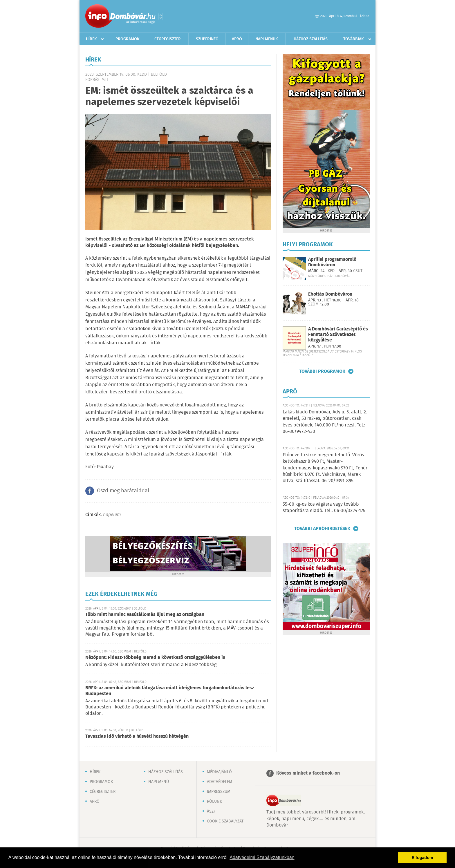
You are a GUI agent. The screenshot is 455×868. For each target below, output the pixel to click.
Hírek (91, 39)
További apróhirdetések (322, 529)
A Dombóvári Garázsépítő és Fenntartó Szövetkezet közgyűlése (338, 335)
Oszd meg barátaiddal (123, 491)
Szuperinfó (207, 39)
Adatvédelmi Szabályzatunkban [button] (262, 857)
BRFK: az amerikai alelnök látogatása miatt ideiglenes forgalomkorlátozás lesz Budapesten (170, 691)
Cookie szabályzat (225, 821)
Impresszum (219, 792)
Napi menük (267, 39)
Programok (128, 39)
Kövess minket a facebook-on (308, 773)
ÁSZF (211, 811)
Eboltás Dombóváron (330, 294)
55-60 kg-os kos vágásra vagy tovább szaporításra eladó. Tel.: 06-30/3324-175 (324, 508)
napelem (112, 515)
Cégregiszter (168, 39)
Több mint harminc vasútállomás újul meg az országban (145, 615)
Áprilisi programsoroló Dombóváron (332, 262)
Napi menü (159, 782)
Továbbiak (354, 39)
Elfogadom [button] (423, 858)
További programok (322, 371)
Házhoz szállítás (311, 39)
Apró (237, 39)
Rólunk (214, 802)
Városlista (161, 17)
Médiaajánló (219, 772)
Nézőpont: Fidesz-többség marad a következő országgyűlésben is (155, 658)
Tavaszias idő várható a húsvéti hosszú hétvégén (137, 736)
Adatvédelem (220, 782)
